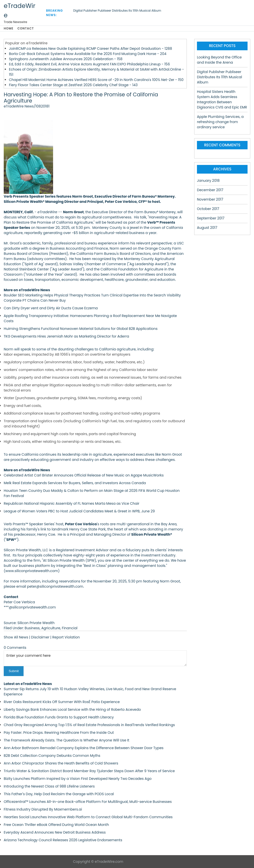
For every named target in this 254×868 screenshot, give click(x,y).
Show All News (16, 637)
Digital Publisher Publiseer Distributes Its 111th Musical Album (117, 11)
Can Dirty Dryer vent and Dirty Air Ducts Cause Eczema (51, 308)
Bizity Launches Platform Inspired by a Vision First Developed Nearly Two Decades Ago (78, 779)
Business (32, 628)
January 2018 (208, 181)
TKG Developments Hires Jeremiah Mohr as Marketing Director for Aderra (66, 336)
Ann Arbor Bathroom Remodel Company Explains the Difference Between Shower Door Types (84, 748)
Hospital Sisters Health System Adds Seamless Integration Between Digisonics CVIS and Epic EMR (222, 99)
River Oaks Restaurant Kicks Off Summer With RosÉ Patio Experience (62, 702)
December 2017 (210, 190)
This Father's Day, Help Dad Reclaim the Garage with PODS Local (59, 794)
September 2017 (211, 218)
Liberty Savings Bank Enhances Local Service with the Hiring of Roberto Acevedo (72, 710)
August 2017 (207, 228)
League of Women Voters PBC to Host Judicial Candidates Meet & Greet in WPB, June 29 (79, 511)
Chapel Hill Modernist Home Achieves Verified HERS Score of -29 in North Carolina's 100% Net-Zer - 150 (96, 80)
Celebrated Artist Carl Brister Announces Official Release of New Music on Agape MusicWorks (84, 475)
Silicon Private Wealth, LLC (26, 550)
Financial (70, 628)
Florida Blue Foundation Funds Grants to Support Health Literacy (59, 717)
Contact (26, 28)
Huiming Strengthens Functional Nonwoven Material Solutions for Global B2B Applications (81, 329)
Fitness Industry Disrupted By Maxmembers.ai (43, 809)
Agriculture (51, 628)
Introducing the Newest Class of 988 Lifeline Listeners (49, 786)
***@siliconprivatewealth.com (30, 607)
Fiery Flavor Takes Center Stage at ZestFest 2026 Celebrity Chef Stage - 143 (73, 85)
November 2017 (210, 199)
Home (9, 28)
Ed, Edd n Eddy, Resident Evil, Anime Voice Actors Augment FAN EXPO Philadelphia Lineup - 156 (89, 64)
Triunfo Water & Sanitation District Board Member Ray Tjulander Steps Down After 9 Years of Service (89, 771)
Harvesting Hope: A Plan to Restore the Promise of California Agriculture (81, 98)
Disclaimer (40, 637)
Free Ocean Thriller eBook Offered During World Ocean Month (56, 825)
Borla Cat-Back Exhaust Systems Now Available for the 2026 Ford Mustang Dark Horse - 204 (88, 54)
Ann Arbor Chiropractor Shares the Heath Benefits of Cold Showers (61, 763)
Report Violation (66, 637)
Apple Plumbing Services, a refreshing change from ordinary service (220, 122)
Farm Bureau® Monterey (155, 212)
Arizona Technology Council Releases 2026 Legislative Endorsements (63, 840)
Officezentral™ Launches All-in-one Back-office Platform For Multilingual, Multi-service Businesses (88, 802)
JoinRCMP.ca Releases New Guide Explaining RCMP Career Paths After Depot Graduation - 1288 (91, 49)
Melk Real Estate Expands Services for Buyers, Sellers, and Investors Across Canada (75, 483)
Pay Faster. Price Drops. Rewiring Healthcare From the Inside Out (59, 733)
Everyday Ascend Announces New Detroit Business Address (55, 832)
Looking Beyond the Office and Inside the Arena (219, 60)
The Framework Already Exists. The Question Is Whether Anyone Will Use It (66, 740)
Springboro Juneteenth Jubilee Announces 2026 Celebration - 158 (66, 59)
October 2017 (208, 209)
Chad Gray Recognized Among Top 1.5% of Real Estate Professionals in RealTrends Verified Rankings (89, 725)
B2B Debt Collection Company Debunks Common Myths (52, 756)
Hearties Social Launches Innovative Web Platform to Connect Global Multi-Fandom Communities (88, 817)
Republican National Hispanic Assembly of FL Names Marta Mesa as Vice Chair (72, 503)
